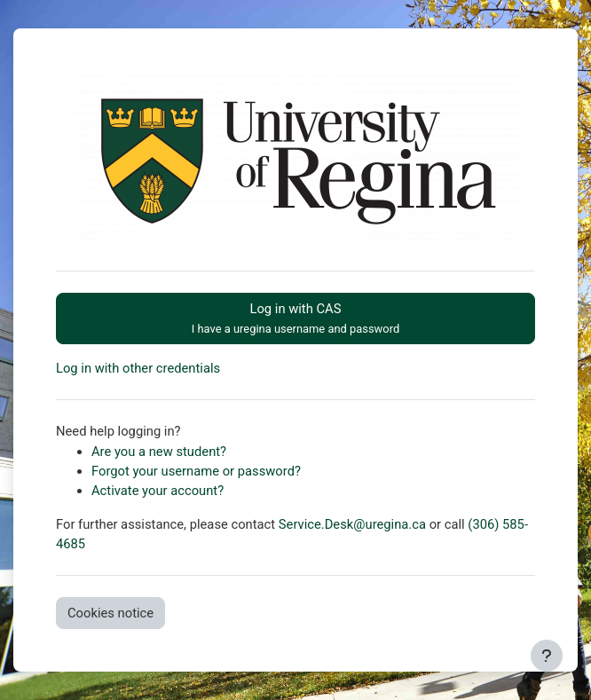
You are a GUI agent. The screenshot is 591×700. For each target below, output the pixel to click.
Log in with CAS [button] (295, 318)
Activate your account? (158, 491)
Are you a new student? (159, 452)
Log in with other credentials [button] (138, 368)
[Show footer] (547, 656)
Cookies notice (110, 613)
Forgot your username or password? (196, 471)
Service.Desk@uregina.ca (352, 524)
